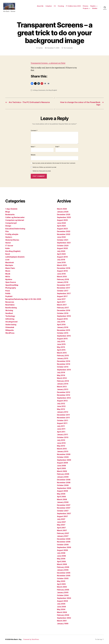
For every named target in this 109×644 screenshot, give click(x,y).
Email (57, 147)
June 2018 (61, 274)
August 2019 (62, 257)
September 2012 (64, 398)
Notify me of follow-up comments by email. (45, 167)
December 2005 (64, 573)
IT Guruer (9, 246)
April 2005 (61, 584)
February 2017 (63, 308)
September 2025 (64, 217)
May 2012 (61, 409)
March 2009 (62, 471)
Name (33, 147)
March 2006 (62, 564)
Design (8, 226)
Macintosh (10, 263)
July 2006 (61, 553)
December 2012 (64, 392)
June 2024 (61, 223)
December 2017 (64, 285)
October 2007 (63, 511)
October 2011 (63, 420)
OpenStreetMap (12, 285)
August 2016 (62, 319)
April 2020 (61, 254)
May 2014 (61, 375)
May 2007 (61, 525)
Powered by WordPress (31, 639)
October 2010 (63, 437)
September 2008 (64, 488)
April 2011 (61, 432)
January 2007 (63, 536)
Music (8, 271)
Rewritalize (10, 305)
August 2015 (62, 339)
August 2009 (62, 463)
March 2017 (62, 305)
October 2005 (63, 578)
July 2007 (61, 519)
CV (55, 6)
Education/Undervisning (15, 229)
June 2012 (61, 406)
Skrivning (9, 310)
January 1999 (63, 624)
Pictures (85, 6)
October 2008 (63, 485)
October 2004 (63, 595)
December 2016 (64, 310)
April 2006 (61, 562)
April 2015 (61, 350)
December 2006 (64, 539)
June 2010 (61, 443)
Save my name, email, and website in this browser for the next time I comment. (54, 163)
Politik (8, 294)
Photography (11, 288)
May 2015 (61, 347)
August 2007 (62, 516)
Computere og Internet (15, 220)
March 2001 (62, 621)
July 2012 (61, 404)
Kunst (8, 254)
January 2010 (63, 451)
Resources (10, 302)
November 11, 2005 (53, 48)
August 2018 (62, 271)
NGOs (8, 277)
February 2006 (63, 567)
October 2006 (63, 545)
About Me (40, 6)
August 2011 (62, 423)
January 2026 (63, 212)
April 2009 (61, 468)
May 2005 (61, 581)
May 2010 (61, 446)
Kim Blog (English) (51, 90)
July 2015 (61, 342)
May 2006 (61, 559)
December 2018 (64, 268)
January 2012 (63, 412)
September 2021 (64, 243)
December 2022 (64, 231)
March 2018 (62, 277)
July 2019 (61, 260)
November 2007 (64, 508)
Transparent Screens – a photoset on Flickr (48, 63)
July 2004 (61, 604)
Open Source (11, 282)
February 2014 (63, 381)
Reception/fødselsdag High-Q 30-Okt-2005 (23, 299)
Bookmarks (42, 90)
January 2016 (63, 327)
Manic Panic (10, 268)
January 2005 (63, 593)
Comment (34, 131)
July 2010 (61, 440)
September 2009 (64, 460)
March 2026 (62, 209)
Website (33, 155)
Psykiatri (9, 296)
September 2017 (64, 294)
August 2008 (62, 491)
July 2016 (61, 322)
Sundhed (9, 313)
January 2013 (63, 389)
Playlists (93, 6)
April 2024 (61, 226)
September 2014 (64, 370)
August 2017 (62, 296)
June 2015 (61, 344)
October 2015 (63, 333)
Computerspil (11, 223)
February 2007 (63, 533)
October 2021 (63, 240)
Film (7, 231)
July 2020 (61, 251)
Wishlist (95, 8)
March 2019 (62, 265)
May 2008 (61, 494)
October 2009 (63, 457)
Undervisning (11, 325)
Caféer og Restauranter (15, 217)
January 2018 (63, 282)
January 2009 (63, 477)
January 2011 (62, 435)
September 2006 (64, 547)
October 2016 (63, 313)
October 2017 (63, 291)
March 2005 (62, 587)
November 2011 (63, 418)
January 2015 (63, 358)
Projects (86, 8)
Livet (7, 260)
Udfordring (10, 319)
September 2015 (64, 336)
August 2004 (62, 601)
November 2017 (64, 288)
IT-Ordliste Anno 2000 (73, 6)
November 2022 (64, 234)
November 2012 (64, 395)
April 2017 (61, 302)
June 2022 (61, 237)
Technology (10, 316)
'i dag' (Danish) (11, 209)
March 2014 (62, 378)
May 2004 (61, 609)
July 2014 (61, 372)
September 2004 (64, 598)
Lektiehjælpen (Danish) (15, 257)
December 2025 (64, 215)
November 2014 (64, 364)
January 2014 (63, 384)
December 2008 (64, 480)
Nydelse (9, 279)
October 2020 (63, 246)
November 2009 (64, 454)
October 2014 (63, 367)
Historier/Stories (12, 240)
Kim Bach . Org (16, 639)
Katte (8, 248)
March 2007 (62, 530)
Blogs (36, 90)
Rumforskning (11, 308)
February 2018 (63, 279)
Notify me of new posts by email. (42, 171)
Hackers (9, 237)
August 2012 (62, 401)
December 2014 (64, 361)
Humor (8, 243)
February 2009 (63, 474)
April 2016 (61, 325)
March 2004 (62, 612)
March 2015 (62, 353)
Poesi (8, 291)
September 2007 (64, 514)
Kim (42, 48)
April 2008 (61, 497)
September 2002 (64, 618)
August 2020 (62, 248)
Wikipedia (10, 330)
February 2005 (63, 590)
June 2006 (61, 556)
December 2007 (64, 505)
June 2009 (61, 466)
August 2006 (62, 550)
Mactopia (9, 265)
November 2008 (64, 483)
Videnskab (10, 327)
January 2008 (63, 502)
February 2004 (63, 615)
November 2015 (64, 330)
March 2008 (62, 499)
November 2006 (64, 542)
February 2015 (63, 356)
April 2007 (61, 528)
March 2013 (62, 387)
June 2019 (61, 263)
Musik (8, 274)
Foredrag (61, 6)
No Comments (68, 48)
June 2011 (61, 429)
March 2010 (62, 449)
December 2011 (63, 415)
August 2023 (62, 229)
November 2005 (64, 576)
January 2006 (63, 570)
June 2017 (61, 299)
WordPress (10, 333)
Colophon (49, 6)
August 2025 (62, 220)
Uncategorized (11, 322)
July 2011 (61, 426)
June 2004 (61, 607)
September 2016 (64, 316)
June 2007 (61, 522)
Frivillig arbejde (12, 234)
